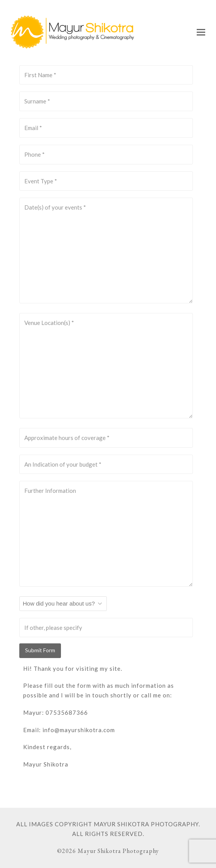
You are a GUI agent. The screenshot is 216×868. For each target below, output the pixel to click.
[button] (201, 32)
